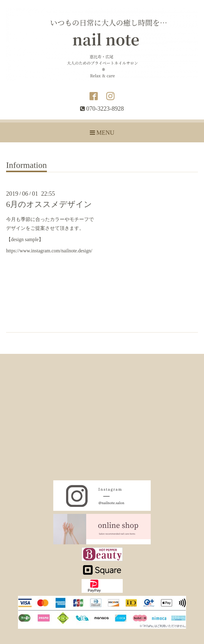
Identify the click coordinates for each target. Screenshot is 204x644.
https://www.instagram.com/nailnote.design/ (49, 251)
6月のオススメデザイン (49, 204)
